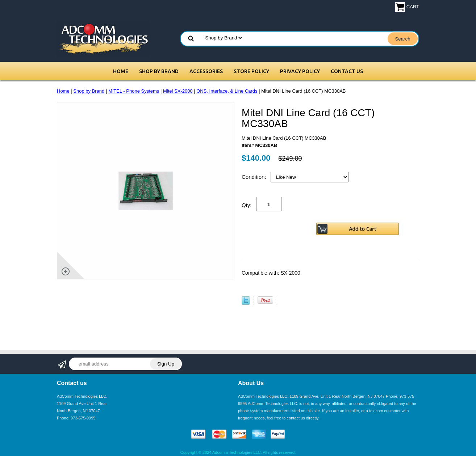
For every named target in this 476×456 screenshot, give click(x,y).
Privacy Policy (300, 71)
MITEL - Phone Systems (134, 91)
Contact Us (347, 71)
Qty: (247, 205)
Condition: (255, 177)
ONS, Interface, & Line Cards (227, 91)
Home (121, 71)
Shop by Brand (159, 71)
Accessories (206, 71)
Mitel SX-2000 (178, 91)
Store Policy (251, 71)
